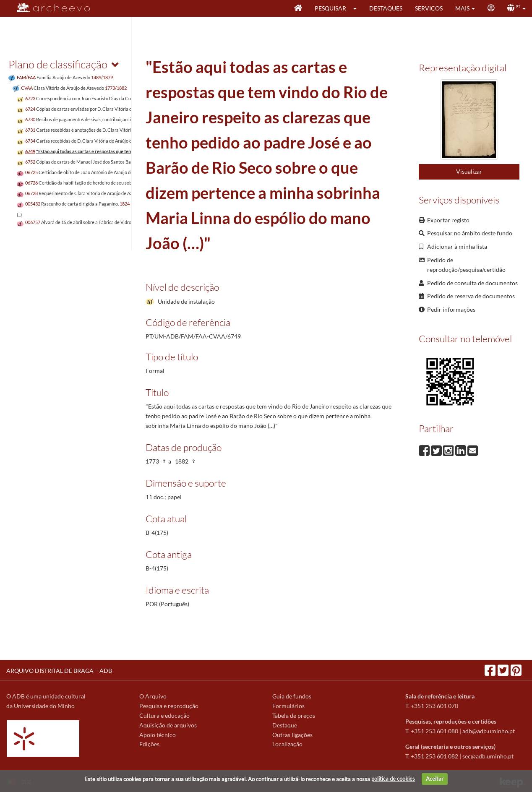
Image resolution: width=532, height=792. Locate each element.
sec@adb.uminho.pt (488, 756)
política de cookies (393, 779)
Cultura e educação (164, 715)
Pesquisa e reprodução (169, 706)
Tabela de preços (294, 715)
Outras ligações (292, 735)
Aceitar (435, 779)
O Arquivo (153, 696)
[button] (358, 8)
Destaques (386, 8)
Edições (149, 744)
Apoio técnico (158, 735)
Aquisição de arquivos (168, 725)
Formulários (288, 706)
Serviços (429, 8)
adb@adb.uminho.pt (489, 731)
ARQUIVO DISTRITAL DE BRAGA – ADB (59, 671)
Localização (287, 744)
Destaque (285, 725)
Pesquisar (330, 8)
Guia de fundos (292, 696)
